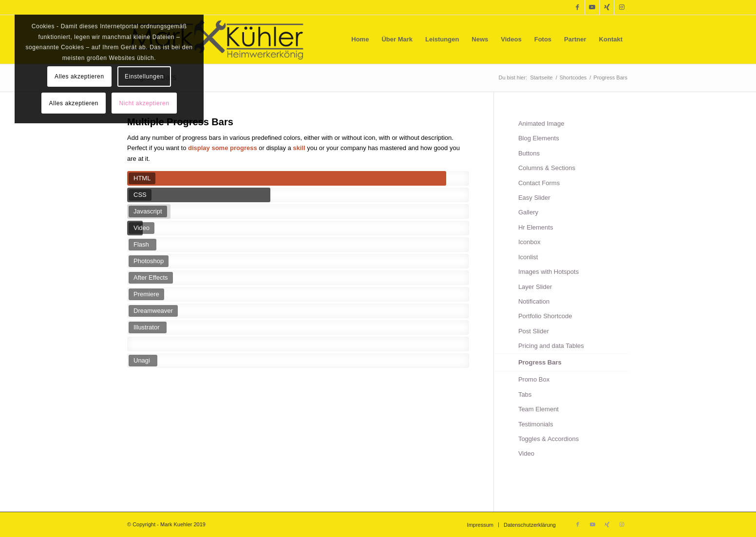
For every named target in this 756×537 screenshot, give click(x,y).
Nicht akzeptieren (144, 103)
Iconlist (528, 257)
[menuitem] (360, 39)
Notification (534, 301)
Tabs (525, 394)
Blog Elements (539, 138)
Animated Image (541, 124)
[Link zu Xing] (607, 7)
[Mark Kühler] (217, 39)
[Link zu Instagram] (622, 7)
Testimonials (536, 424)
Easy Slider (534, 198)
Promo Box (534, 379)
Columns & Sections (547, 168)
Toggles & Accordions (548, 439)
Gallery (528, 212)
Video (526, 453)
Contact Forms (539, 183)
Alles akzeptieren (79, 77)
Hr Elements (536, 227)
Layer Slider (535, 287)
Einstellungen (144, 77)
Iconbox (529, 242)
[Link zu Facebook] (577, 7)
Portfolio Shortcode (545, 316)
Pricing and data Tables (551, 346)
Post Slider (534, 331)
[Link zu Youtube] (592, 7)
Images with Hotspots (548, 272)
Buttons (529, 153)
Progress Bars (540, 362)
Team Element (539, 409)
